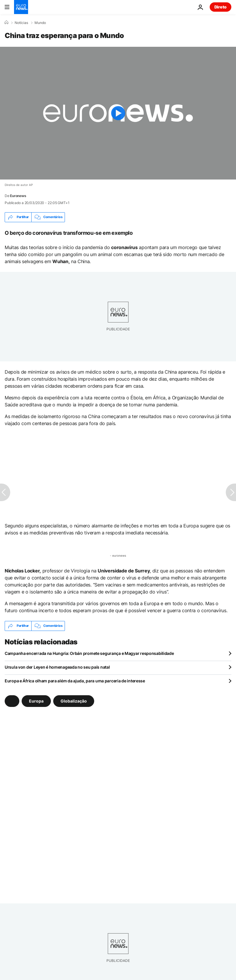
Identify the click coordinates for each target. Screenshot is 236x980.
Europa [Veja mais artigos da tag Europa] (36, 701)
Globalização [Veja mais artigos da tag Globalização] (74, 701)
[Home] (6, 23)
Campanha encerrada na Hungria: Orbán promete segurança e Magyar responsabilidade (89, 653)
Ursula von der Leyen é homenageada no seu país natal (57, 667)
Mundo (40, 23)
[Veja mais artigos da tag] (12, 701)
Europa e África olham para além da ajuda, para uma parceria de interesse (75, 681)
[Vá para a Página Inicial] (21, 7)
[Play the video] (118, 113)
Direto (221, 7)
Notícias (21, 23)
